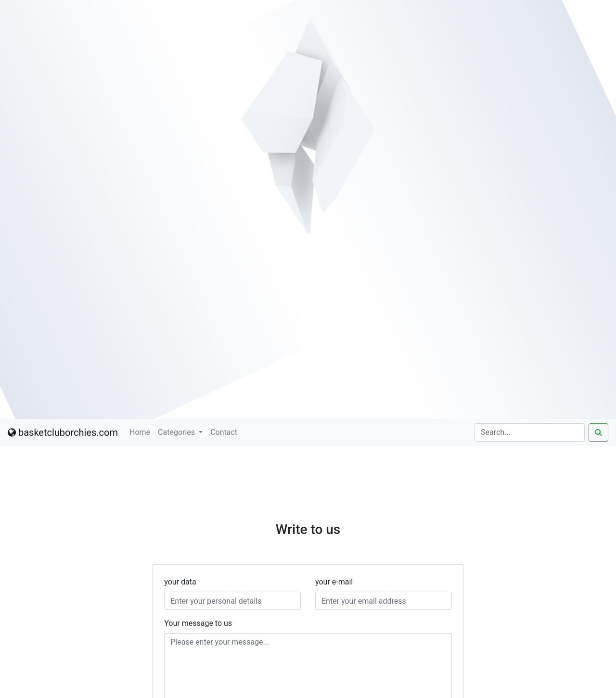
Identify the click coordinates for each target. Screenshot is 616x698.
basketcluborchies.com (63, 432)
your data (180, 582)
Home (140, 432)
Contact (224, 432)
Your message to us (198, 623)
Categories (177, 432)
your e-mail (334, 582)
